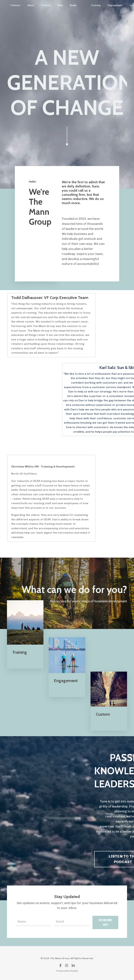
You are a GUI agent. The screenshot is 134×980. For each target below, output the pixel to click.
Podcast (15, 5)
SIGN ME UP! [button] (105, 922)
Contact (46, 5)
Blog (60, 5)
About (31, 5)
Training (96, 5)
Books (73, 5)
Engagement (115, 5)
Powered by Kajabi (67, 971)
